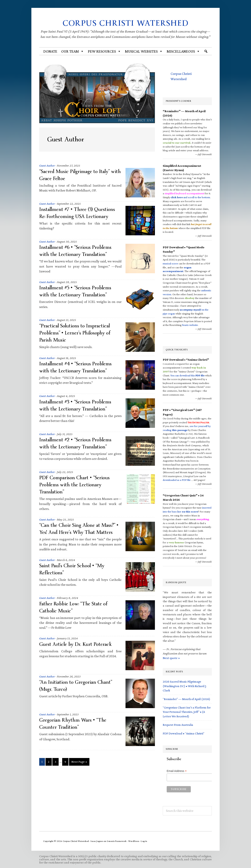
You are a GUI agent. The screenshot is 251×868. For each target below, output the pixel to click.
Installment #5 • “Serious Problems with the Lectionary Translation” (78, 291)
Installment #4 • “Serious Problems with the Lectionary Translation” (78, 367)
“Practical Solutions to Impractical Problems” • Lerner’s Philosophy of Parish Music (78, 333)
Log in (144, 841)
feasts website (190, 325)
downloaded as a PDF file (177, 480)
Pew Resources (104, 51)
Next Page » (79, 762)
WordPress (134, 841)
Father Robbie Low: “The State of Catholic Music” (75, 607)
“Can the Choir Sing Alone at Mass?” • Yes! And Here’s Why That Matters (80, 529)
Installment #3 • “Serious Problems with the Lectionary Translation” (78, 405)
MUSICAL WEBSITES (144, 51)
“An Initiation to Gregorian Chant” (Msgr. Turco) (78, 686)
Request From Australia (178, 725)
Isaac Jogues (97, 841)
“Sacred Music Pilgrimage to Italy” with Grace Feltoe (77, 175)
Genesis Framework (117, 841)
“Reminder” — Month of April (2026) (186, 699)
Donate (50, 51)
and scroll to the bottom (190, 197)
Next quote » (171, 658)
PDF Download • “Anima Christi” (184, 733)
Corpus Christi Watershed (126, 23)
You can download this (187, 375)
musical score (170, 263)
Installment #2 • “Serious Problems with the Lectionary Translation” (78, 443)
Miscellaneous (183, 51)
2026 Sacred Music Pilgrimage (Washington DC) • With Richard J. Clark (185, 686)
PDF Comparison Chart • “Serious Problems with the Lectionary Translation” (77, 485)
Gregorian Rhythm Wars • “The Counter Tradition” (75, 724)
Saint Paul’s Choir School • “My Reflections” (74, 569)
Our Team (73, 51)
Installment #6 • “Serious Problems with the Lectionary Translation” (78, 251)
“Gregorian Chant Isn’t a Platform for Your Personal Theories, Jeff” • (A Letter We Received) (187, 712)
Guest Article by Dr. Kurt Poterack (78, 644)
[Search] (206, 51)
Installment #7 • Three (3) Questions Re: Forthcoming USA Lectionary (80, 213)
